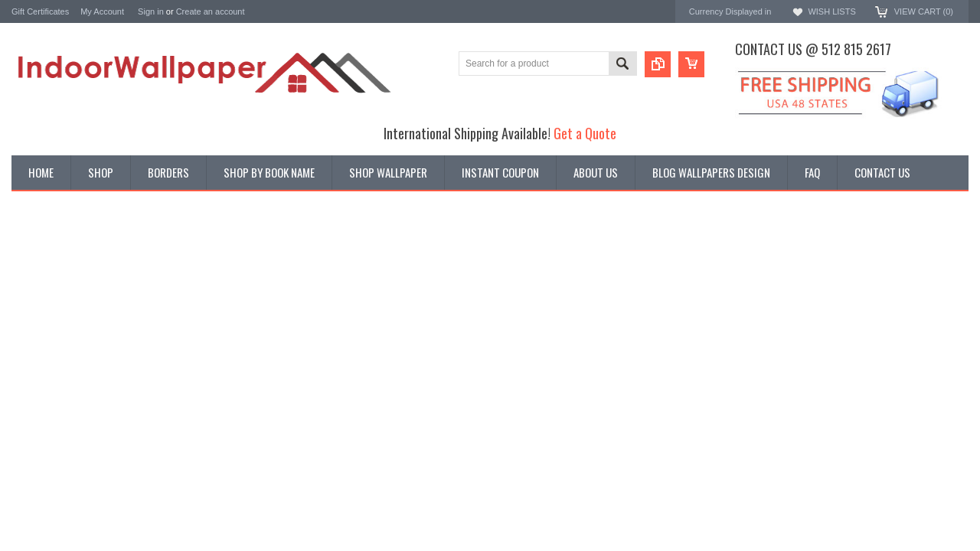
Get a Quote (585, 133)
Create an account (211, 11)
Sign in (151, 11)
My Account (102, 11)
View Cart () (924, 11)
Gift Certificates (40, 11)
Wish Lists (831, 11)
